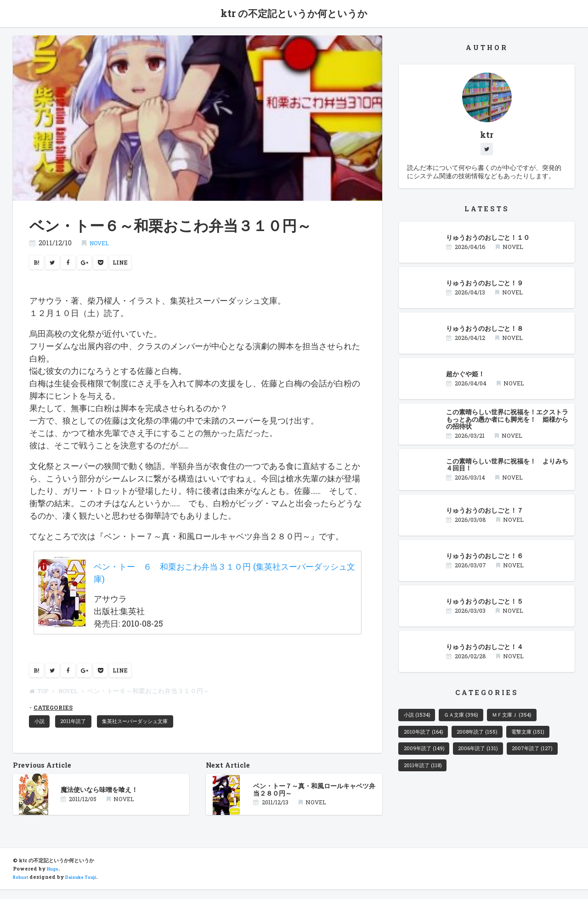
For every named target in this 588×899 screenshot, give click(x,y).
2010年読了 (427, 740)
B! (38, 265)
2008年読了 (488, 740)
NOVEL (101, 245)
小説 (42, 729)
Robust (22, 887)
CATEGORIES (56, 714)
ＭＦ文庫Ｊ (529, 720)
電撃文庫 (546, 740)
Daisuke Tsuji (87, 887)
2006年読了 (489, 759)
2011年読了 (81, 729)
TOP (41, 697)
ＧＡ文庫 (470, 720)
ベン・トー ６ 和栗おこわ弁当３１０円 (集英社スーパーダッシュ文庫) (225, 576)
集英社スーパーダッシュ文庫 (152, 729)
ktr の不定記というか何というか (294, 14)
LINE (134, 265)
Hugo (54, 878)
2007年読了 (427, 779)
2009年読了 (428, 759)
